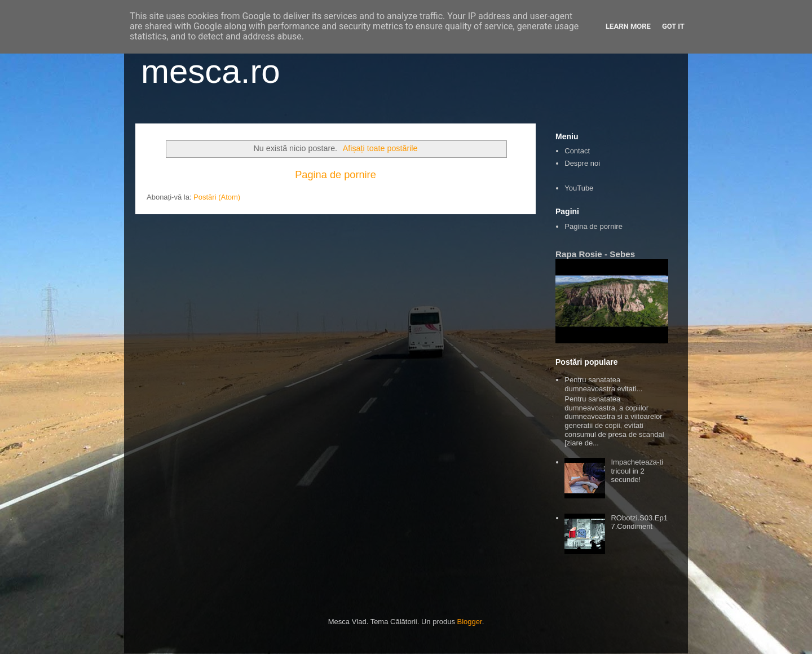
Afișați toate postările (380, 148)
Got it (673, 26)
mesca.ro (211, 71)
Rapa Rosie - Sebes (595, 254)
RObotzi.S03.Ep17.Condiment (639, 522)
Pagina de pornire (336, 175)
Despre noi (582, 163)
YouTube (579, 188)
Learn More (628, 26)
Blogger (470, 622)
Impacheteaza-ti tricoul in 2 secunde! (637, 471)
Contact (577, 151)
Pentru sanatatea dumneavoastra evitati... (603, 384)
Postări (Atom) (217, 197)
